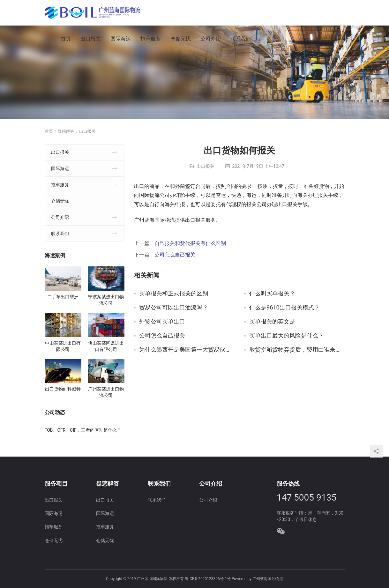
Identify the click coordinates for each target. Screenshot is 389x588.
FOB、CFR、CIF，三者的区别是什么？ (83, 430)
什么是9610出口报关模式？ (284, 308)
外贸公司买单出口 (162, 322)
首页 (66, 39)
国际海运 (121, 39)
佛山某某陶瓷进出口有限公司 (106, 346)
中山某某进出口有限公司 (63, 346)
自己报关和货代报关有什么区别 (190, 243)
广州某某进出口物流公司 (106, 392)
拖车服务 (151, 39)
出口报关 (91, 39)
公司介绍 (211, 39)
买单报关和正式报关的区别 (174, 294)
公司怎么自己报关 (175, 255)
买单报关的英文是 (272, 322)
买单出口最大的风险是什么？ (287, 336)
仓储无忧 (181, 39)
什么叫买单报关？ (272, 294)
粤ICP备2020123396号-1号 (208, 579)
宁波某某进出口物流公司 (106, 300)
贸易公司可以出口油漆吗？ (174, 308)
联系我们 (241, 39)
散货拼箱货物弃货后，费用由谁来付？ (297, 350)
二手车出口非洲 (63, 297)
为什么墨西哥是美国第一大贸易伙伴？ (187, 350)
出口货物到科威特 (63, 389)
